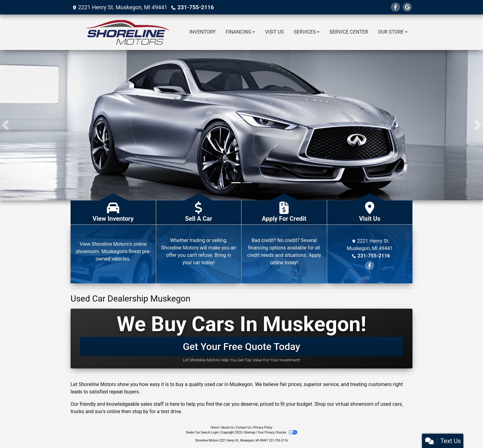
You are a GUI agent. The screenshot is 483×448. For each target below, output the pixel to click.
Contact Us (244, 427)
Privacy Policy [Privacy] (263, 427)
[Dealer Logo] (128, 32)
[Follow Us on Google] (407, 7)
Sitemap (250, 432)
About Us (227, 427)
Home (215, 427)
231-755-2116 (195, 7)
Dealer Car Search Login (202, 432)
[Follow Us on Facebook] (396, 7)
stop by (140, 411)
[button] (5, 125)
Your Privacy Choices (277, 432)
